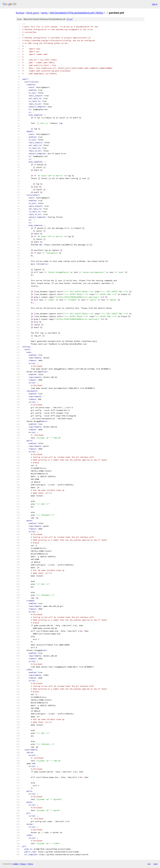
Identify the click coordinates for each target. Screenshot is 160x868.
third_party (33, 13)
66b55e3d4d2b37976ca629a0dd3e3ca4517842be (77, 13)
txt (149, 864)
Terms (30, 864)
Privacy (23, 864)
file (70, 19)
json (155, 864)
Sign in (155, 4)
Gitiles (16, 864)
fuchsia (20, 13)
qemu (44, 13)
